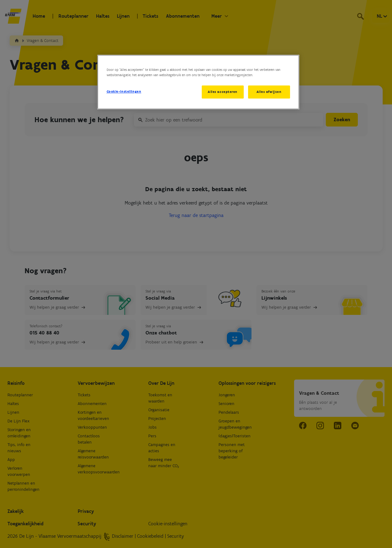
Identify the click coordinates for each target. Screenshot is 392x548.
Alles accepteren (223, 92)
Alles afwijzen (269, 92)
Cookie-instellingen (124, 91)
